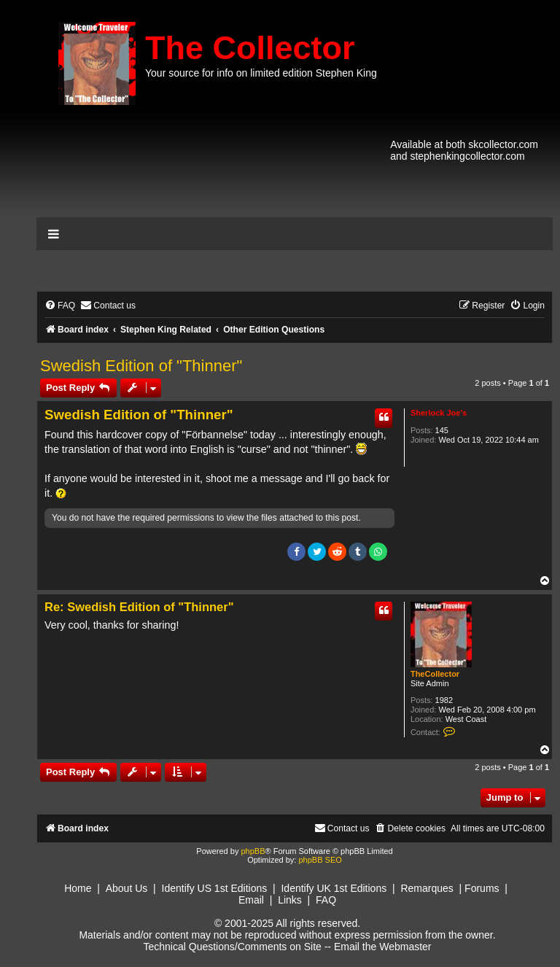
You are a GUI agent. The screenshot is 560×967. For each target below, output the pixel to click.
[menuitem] (60, 306)
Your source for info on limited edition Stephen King (261, 73)
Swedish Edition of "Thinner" (141, 366)
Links (290, 900)
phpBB (253, 851)
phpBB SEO (320, 860)
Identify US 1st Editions (215, 888)
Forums (482, 888)
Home (78, 888)
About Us (127, 888)
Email (251, 900)
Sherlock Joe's (439, 413)
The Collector (250, 48)
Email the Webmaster (383, 947)
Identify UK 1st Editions (334, 888)
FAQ (326, 900)
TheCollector (435, 674)
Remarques (427, 888)
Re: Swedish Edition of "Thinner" (139, 607)
